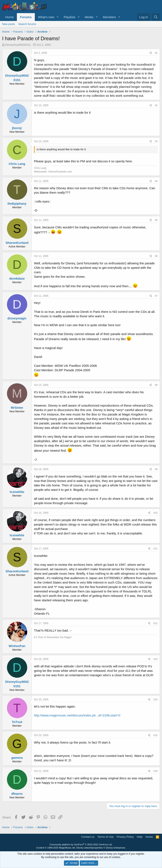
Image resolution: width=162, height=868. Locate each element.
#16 (155, 771)
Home (9, 17)
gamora (17, 758)
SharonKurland (17, 243)
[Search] (156, 17)
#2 (156, 105)
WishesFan (17, 646)
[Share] (151, 53)
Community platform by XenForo (81, 845)
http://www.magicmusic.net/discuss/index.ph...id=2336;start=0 (77, 715)
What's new (46, 17)
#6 (156, 256)
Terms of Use (106, 837)
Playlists (70, 17)
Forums (26, 17)
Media (89, 17)
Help (140, 837)
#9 (156, 469)
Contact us (88, 837)
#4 (156, 181)
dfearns (17, 794)
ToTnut (17, 722)
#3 (156, 141)
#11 (155, 549)
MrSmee (17, 408)
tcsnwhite (17, 492)
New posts (9, 24)
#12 (155, 623)
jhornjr (17, 128)
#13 (155, 659)
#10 (155, 513)
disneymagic (17, 318)
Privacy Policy (125, 837)
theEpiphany (17, 204)
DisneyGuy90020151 (18, 45)
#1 (156, 53)
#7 (156, 296)
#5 (156, 220)
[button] (58, 17)
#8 (156, 385)
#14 (155, 700)
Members (110, 17)
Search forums (27, 24)
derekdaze (17, 278)
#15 (155, 735)
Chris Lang (17, 164)
